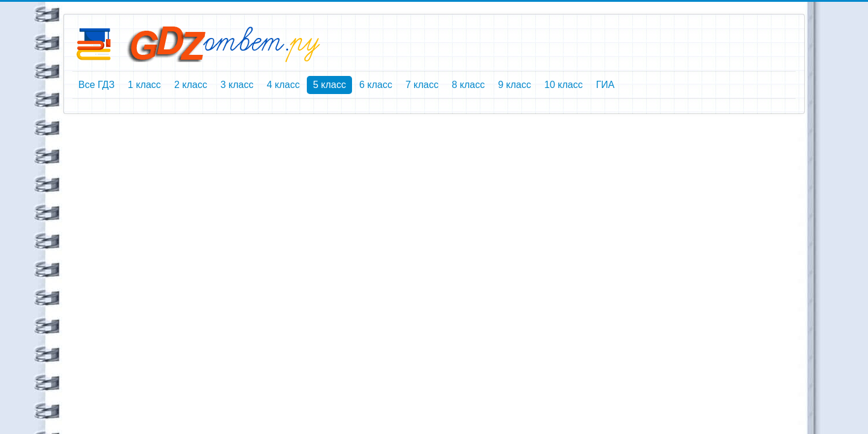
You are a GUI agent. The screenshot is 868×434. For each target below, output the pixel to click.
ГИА (605, 85)
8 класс (468, 85)
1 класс (144, 85)
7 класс (422, 85)
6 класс (376, 85)
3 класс (237, 85)
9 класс (514, 85)
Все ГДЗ (96, 85)
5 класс (329, 85)
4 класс (283, 85)
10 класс (564, 85)
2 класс (191, 85)
